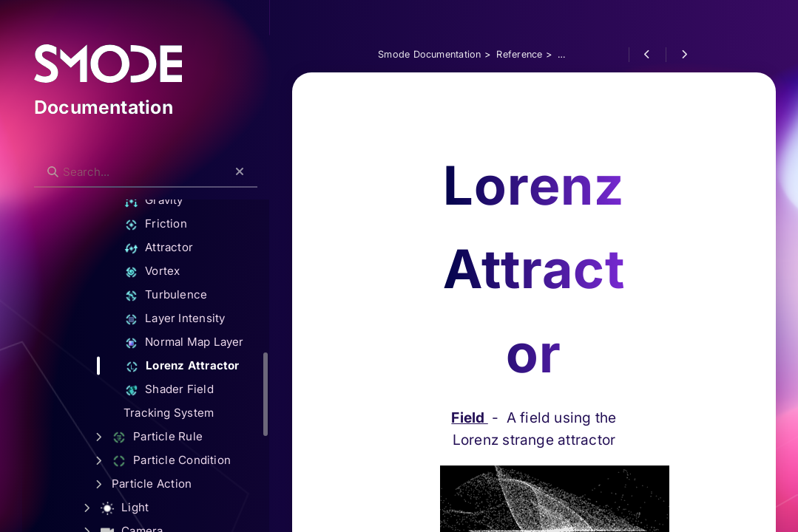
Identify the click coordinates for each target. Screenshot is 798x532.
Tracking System (183, 413)
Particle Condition (186, 461)
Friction (170, 224)
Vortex (167, 272)
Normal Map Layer (199, 342)
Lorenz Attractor (197, 366)
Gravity (168, 201)
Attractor (173, 248)
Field (495, 429)
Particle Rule (172, 437)
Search (57, 160)
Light (139, 508)
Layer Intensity (189, 319)
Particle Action (166, 484)
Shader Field (183, 390)
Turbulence (180, 295)
